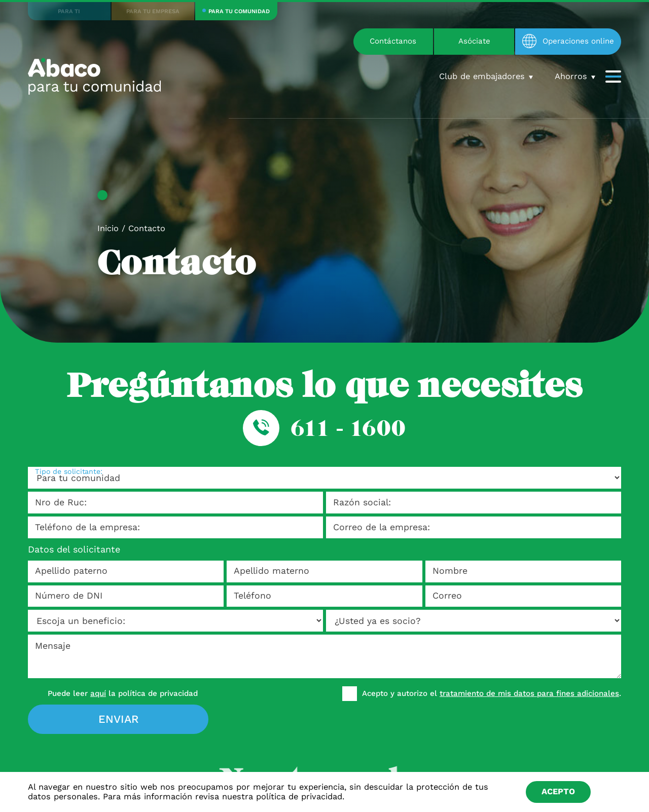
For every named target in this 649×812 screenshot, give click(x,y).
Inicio (108, 228)
